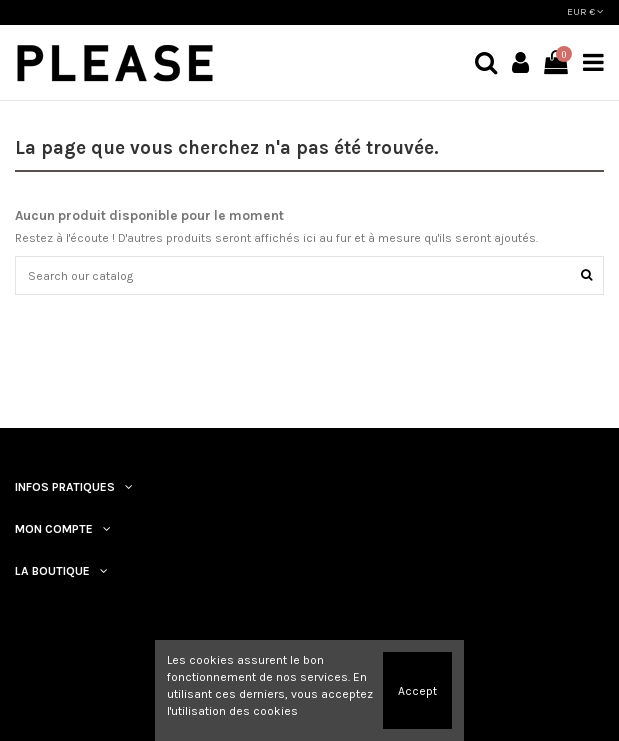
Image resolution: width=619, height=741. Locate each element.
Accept (417, 691)
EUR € (585, 12)
